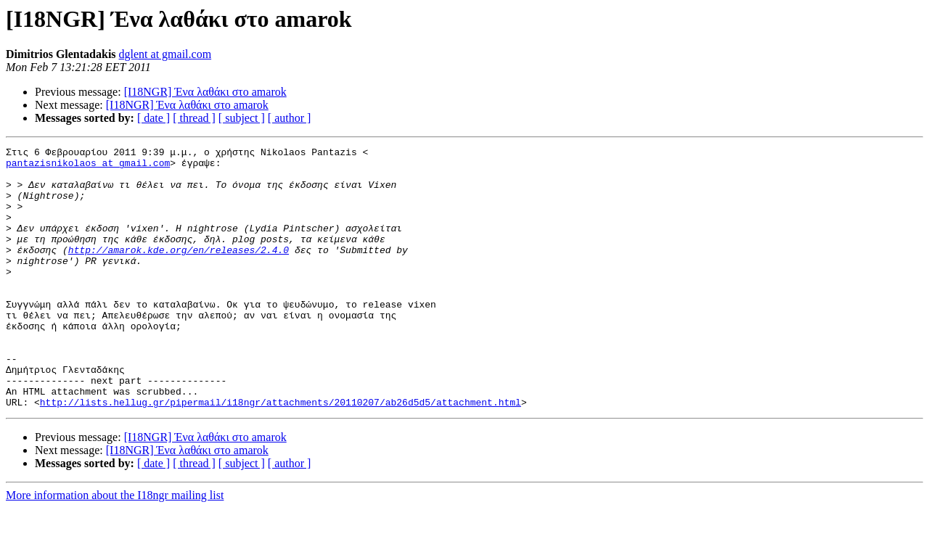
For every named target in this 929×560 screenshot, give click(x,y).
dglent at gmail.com (165, 54)
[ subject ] (242, 118)
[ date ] (154, 118)
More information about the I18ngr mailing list (115, 547)
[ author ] (290, 118)
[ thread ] (194, 118)
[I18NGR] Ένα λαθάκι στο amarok (205, 92)
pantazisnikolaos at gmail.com (88, 167)
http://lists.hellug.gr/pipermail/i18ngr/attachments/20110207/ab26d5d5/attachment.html (281, 454)
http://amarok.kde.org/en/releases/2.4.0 (179, 271)
